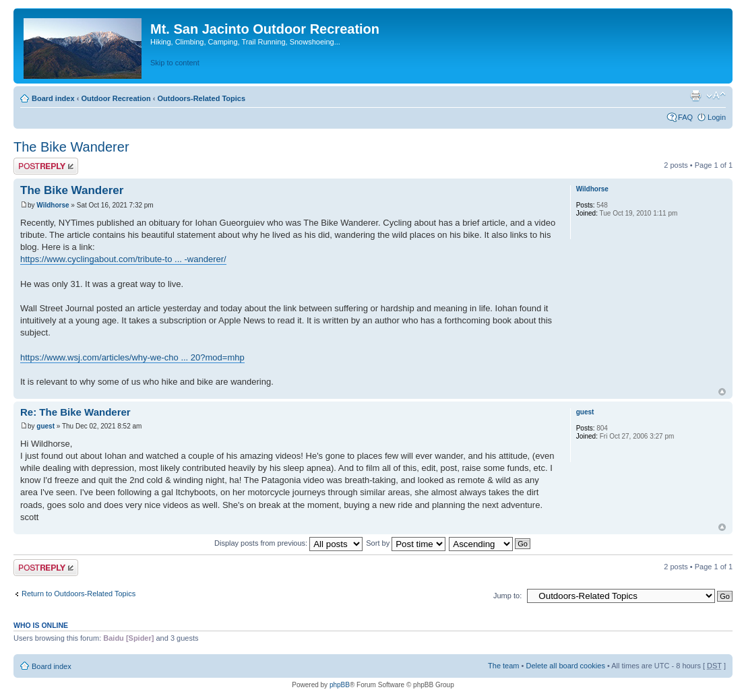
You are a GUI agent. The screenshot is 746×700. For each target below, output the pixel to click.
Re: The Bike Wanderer (75, 412)
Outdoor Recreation (116, 98)
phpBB (340, 685)
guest (45, 426)
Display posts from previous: (288, 543)
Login (717, 117)
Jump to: (507, 596)
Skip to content (175, 63)
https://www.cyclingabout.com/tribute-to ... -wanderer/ (123, 259)
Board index (53, 98)
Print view (695, 96)
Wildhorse (53, 205)
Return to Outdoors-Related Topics (79, 594)
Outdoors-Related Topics (201, 98)
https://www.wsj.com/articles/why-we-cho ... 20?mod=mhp (132, 357)
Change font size (716, 96)
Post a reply (46, 166)
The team (503, 666)
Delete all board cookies (565, 666)
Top (722, 392)
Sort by (406, 543)
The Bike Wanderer (71, 147)
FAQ (685, 117)
